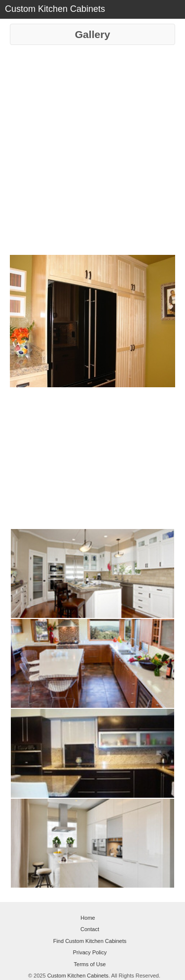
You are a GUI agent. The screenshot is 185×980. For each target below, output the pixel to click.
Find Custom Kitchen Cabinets (90, 941)
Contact (90, 929)
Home (88, 918)
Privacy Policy (90, 952)
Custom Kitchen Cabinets (78, 976)
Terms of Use (90, 964)
